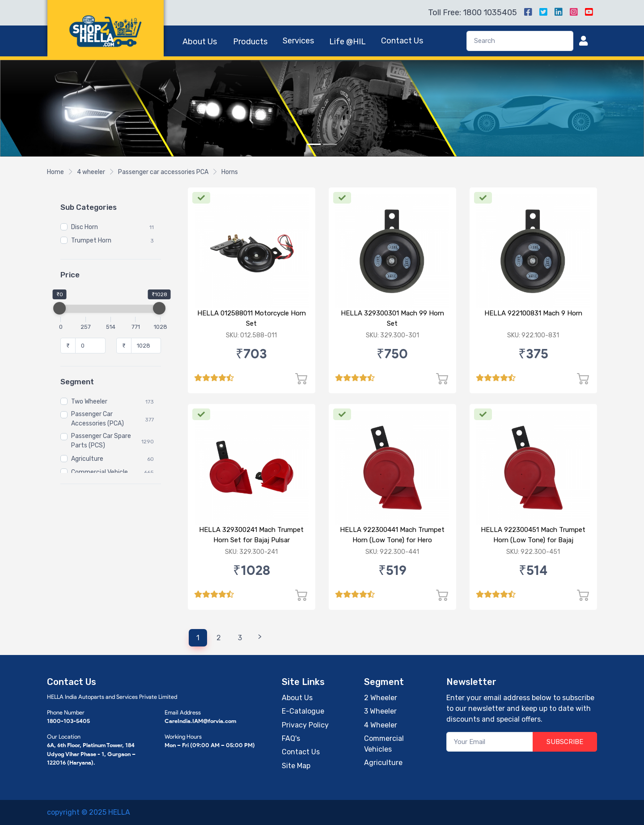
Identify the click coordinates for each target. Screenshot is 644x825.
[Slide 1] (314, 144)
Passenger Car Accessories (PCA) (97, 419)
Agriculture (87, 459)
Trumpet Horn (91, 241)
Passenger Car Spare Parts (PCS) (101, 441)
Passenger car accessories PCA (163, 172)
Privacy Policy (305, 725)
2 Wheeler (381, 698)
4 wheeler (91, 172)
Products (250, 42)
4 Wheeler (381, 725)
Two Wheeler (89, 402)
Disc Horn (85, 228)
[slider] (59, 308)
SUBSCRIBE (565, 742)
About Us (200, 42)
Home (55, 172)
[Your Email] (490, 742)
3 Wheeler (380, 711)
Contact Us (402, 41)
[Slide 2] (330, 144)
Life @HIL (347, 42)
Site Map (296, 766)
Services (298, 41)
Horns (230, 172)
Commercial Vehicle (100, 473)
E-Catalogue (303, 711)
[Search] (520, 41)
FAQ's (291, 738)
